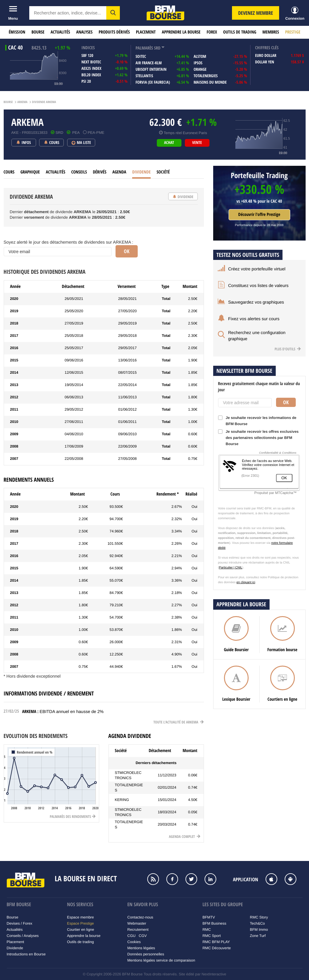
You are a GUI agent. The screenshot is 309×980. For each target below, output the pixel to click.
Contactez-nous (140, 917)
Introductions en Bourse (26, 954)
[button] (113, 13)
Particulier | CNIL (231, 568)
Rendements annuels (29, 480)
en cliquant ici (246, 582)
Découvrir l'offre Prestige (259, 215)
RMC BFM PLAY (216, 942)
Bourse (38, 32)
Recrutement (138, 930)
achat (169, 143)
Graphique (30, 172)
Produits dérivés (114, 32)
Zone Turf (258, 936)
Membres (271, 32)
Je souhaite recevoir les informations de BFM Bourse (257, 421)
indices (88, 48)
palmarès (144, 48)
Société (163, 172)
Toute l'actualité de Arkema (179, 722)
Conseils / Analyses (23, 936)
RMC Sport (211, 936)
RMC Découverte (217, 948)
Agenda (119, 172)
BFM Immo (259, 930)
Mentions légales (141, 948)
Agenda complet (185, 837)
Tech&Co (257, 923)
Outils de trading (240, 32)
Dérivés (100, 172)
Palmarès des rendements (73, 817)
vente (197, 143)
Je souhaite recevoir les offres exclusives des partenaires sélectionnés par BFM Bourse (258, 438)
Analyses (84, 32)
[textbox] (68, 13)
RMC (207, 930)
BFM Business (214, 923)
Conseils (79, 172)
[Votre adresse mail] (245, 403)
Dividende (141, 172)
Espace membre (80, 917)
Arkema (22, 102)
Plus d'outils (288, 349)
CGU (131, 936)
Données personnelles (146, 954)
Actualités (60, 32)
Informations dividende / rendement (49, 693)
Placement (146, 32)
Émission (17, 32)
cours (9, 172)
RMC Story (259, 917)
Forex (212, 32)
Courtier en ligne (80, 930)
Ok (286, 402)
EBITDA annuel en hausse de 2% (71, 711)
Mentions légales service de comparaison (161, 960)
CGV (143, 936)
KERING (122, 800)
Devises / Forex (20, 923)
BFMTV (209, 917)
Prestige (293, 32)
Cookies (134, 942)
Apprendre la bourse (181, 32)
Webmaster (137, 923)
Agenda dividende (130, 736)
